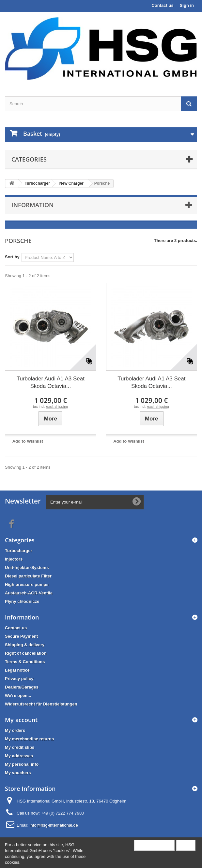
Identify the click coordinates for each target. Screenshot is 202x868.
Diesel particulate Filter (28, 576)
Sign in (187, 5)
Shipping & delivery (25, 645)
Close (186, 845)
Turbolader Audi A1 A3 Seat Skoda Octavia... (51, 382)
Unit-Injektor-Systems (27, 568)
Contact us (162, 5)
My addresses (19, 756)
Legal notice (17, 670)
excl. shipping (57, 406)
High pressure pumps (27, 584)
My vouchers (18, 773)
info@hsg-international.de (54, 825)
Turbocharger (19, 551)
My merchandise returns (29, 739)
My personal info (22, 764)
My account (21, 720)
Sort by (12, 257)
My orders (15, 730)
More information (154, 845)
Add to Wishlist (28, 441)
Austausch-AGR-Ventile (29, 593)
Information (32, 205)
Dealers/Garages (22, 687)
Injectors (14, 559)
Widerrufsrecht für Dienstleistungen (41, 704)
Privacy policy (19, 679)
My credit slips (20, 747)
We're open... (18, 696)
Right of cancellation (26, 653)
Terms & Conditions (25, 662)
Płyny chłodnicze (22, 601)
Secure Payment (21, 636)
